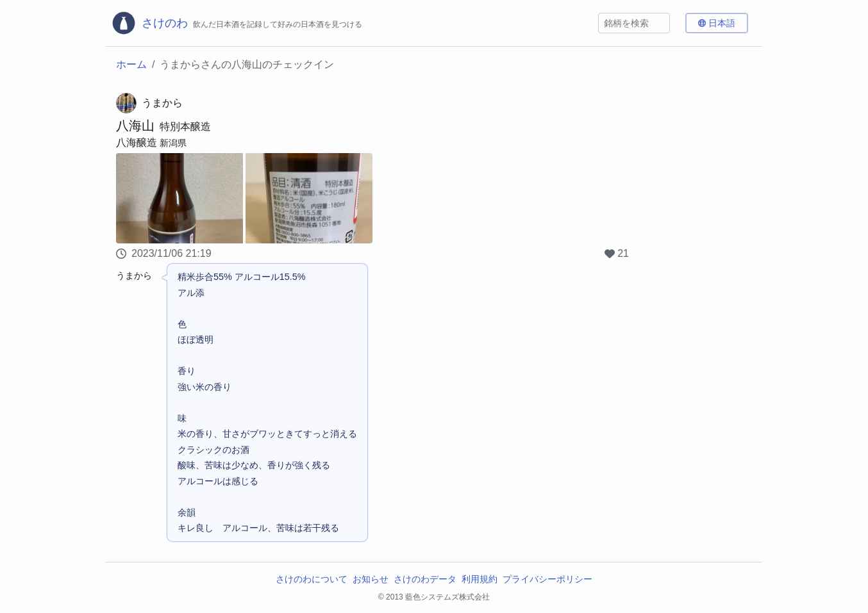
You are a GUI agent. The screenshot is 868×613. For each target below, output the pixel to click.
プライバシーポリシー (547, 579)
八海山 (135, 126)
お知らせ (371, 579)
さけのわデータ (425, 579)
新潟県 (173, 143)
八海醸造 (137, 143)
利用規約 (480, 579)
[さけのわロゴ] (237, 23)
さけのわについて (312, 579)
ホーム (131, 64)
